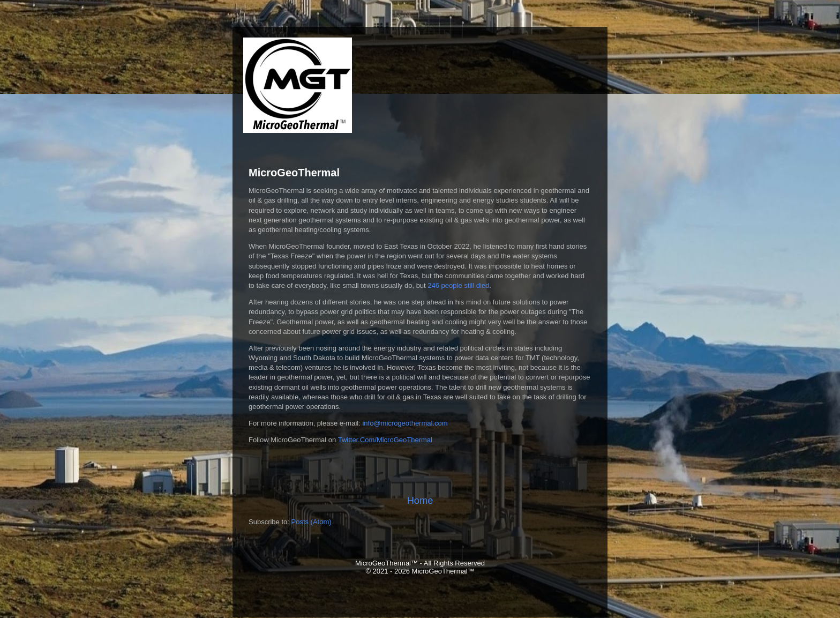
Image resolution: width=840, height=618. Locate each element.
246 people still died (458, 285)
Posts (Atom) (312, 522)
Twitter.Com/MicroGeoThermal (385, 440)
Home (420, 501)
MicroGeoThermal (294, 173)
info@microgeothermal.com (405, 423)
